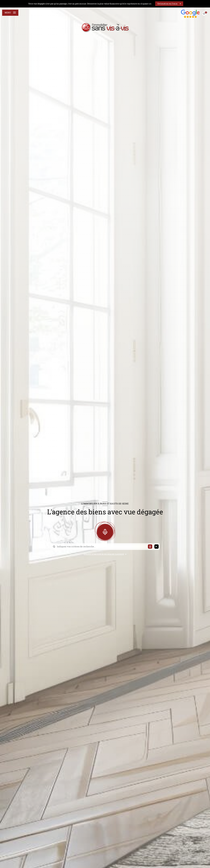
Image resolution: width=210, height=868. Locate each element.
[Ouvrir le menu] (10, 13)
